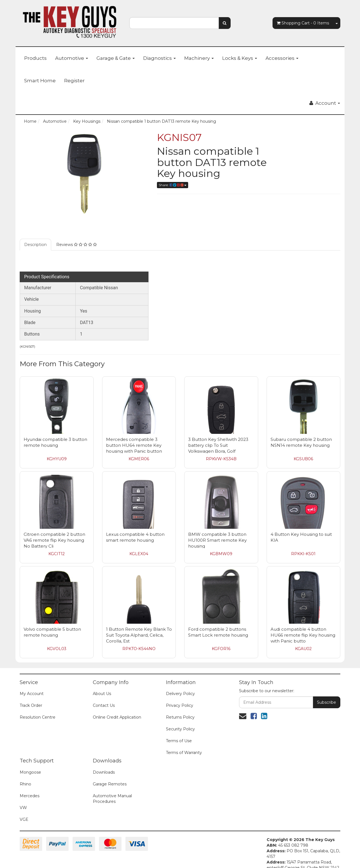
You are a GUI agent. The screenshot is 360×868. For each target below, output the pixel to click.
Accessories (282, 58)
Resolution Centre (38, 709)
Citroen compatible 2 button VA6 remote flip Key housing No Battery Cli (54, 532)
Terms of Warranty (184, 744)
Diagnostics (159, 58)
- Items (303, 23)
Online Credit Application (117, 709)
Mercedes (30, 787)
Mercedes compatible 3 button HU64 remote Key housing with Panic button (134, 437)
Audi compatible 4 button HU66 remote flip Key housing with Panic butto (303, 627)
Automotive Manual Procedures (112, 790)
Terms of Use (179, 732)
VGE (24, 811)
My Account (32, 685)
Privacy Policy (180, 697)
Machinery (199, 58)
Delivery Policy (180, 685)
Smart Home (40, 81)
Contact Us (104, 697)
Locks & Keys (240, 58)
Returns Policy (180, 709)
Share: (173, 185)
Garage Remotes (110, 776)
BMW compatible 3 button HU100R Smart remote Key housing (217, 532)
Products (35, 58)
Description (35, 236)
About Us (102, 685)
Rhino (25, 776)
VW (23, 799)
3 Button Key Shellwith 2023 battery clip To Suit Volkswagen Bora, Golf (218, 437)
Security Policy (180, 721)
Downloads (104, 764)
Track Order (31, 697)
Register (74, 81)
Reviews (76, 236)
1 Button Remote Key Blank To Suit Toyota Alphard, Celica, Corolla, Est (139, 627)
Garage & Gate (116, 58)
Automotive (72, 58)
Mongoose (30, 764)
